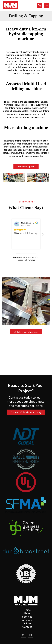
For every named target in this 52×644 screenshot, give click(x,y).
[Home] (27, 610)
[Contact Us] (27, 620)
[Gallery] (27, 623)
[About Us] (27, 613)
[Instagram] (23, 635)
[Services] (27, 617)
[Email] (31, 635)
